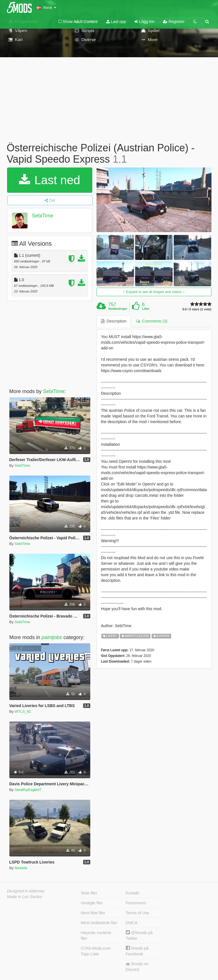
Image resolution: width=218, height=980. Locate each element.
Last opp (116, 22)
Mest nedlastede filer (99, 923)
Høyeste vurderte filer (96, 936)
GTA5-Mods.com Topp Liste (96, 951)
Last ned (50, 180)
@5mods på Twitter (139, 935)
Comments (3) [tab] (152, 321)
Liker (146, 309)
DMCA (132, 923)
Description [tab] (114, 321)
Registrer (174, 22)
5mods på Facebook (137, 951)
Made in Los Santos (25, 897)
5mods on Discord (137, 967)
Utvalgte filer (92, 903)
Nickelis (21, 868)
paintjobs (52, 637)
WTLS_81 (23, 711)
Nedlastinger (118, 309)
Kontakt (132, 893)
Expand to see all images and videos (154, 292)
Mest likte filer (93, 913)
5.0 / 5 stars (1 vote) (197, 309)
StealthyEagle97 (28, 790)
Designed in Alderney (26, 891)
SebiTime (42, 216)
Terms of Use (137, 913)
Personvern (136, 903)
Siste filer (89, 893)
